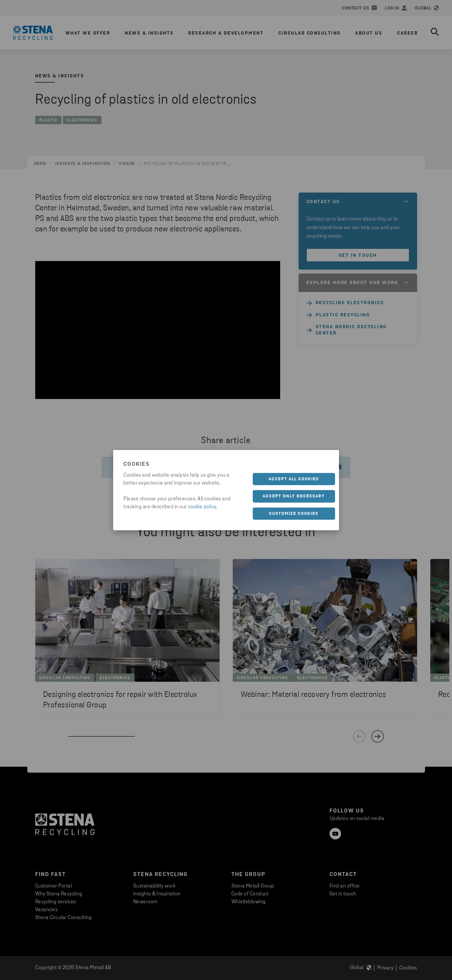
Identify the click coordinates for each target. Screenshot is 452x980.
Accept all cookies (294, 479)
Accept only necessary (294, 496)
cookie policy (202, 507)
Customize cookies (294, 513)
